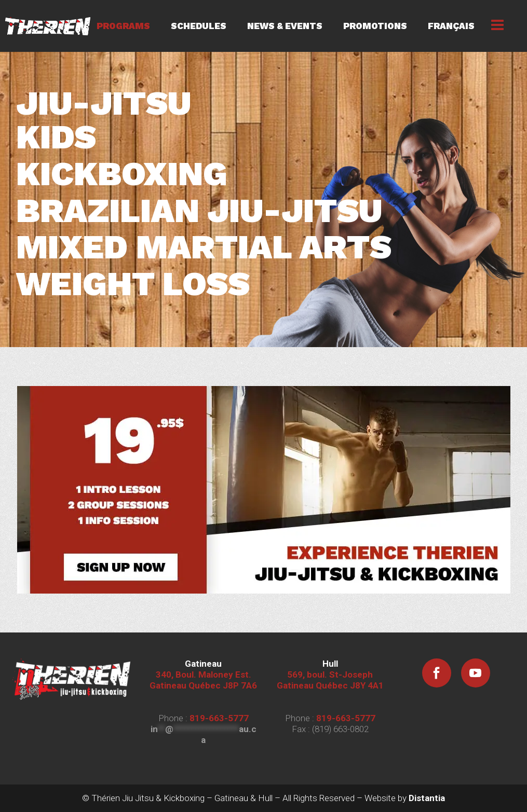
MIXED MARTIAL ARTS (204, 247)
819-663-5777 (219, 718)
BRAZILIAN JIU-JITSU (199, 211)
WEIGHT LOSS (133, 284)
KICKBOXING (122, 174)
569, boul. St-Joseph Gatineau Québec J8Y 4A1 (330, 675)
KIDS (56, 137)
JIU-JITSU (104, 104)
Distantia (427, 798)
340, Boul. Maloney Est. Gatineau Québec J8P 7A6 (203, 675)
